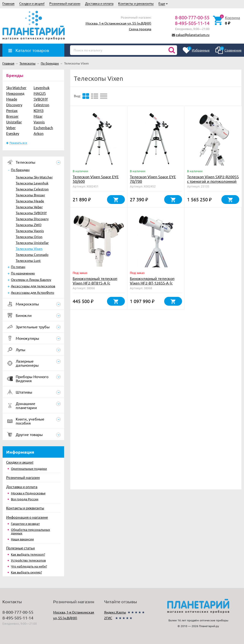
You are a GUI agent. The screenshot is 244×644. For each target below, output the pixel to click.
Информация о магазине (27, 517)
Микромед (15, 93)
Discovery (14, 105)
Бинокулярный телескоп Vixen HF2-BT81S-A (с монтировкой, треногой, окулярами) (95, 285)
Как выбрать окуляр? (26, 572)
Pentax (12, 110)
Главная (8, 3)
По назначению (23, 273)
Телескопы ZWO (29, 225)
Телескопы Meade (30, 201)
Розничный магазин (65, 3)
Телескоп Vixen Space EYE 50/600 (96, 179)
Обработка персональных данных (30, 531)
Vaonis (39, 122)
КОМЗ (39, 110)
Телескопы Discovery (32, 219)
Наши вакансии (22, 539)
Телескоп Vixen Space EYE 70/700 (153, 179)
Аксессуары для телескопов (33, 286)
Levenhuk (42, 88)
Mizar (38, 116)
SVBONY (41, 99)
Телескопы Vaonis (30, 231)
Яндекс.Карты (115, 612)
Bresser (12, 116)
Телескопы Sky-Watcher (34, 177)
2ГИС (108, 618)
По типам (18, 267)
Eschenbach (43, 128)
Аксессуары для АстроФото (33, 292)
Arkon (39, 133)
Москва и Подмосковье (28, 493)
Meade (12, 99)
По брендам (20, 170)
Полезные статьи (20, 548)
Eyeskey (13, 133)
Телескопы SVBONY (31, 213)
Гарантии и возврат (25, 524)
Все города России (25, 499)
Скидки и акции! (32, 3)
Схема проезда (140, 29)
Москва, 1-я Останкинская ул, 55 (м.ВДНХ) (118, 23)
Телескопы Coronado (32, 254)
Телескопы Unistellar (32, 243)
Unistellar (14, 122)
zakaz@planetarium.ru (193, 35)
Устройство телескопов (28, 560)
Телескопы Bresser (30, 195)
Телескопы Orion (29, 237)
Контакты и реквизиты (136, 3)
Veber (11, 128)
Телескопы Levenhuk (32, 183)
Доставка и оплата (99, 3)
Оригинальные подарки (29, 469)
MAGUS (40, 93)
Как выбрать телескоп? (28, 554)
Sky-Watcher (16, 88)
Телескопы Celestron (32, 189)
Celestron (41, 105)
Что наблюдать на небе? (29, 566)
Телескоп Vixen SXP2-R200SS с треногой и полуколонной (213, 179)
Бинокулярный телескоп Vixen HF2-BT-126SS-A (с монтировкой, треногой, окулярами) (152, 285)
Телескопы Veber (29, 207)
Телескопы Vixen (29, 248)
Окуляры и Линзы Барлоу (31, 279)
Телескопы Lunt (28, 260)
